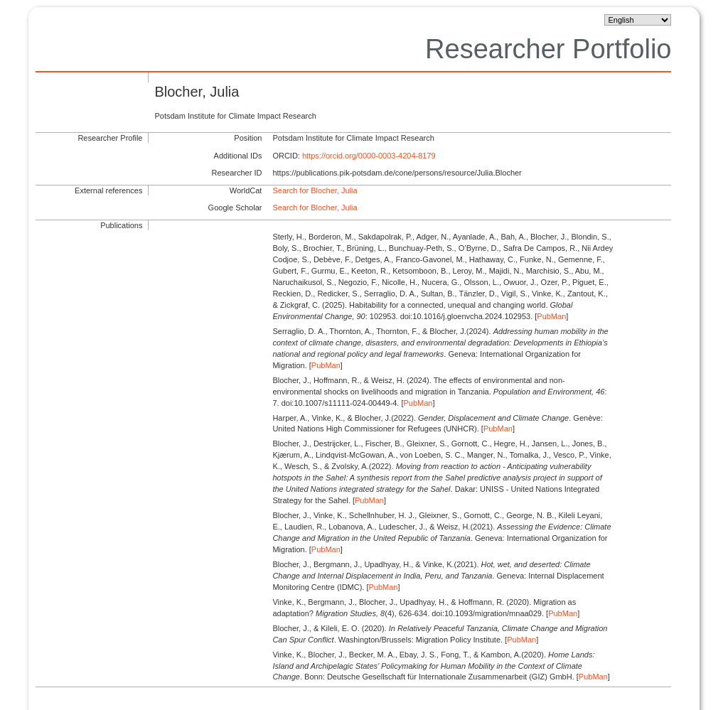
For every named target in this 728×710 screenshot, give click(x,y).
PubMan (551, 316)
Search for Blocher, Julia (315, 190)
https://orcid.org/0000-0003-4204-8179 (369, 156)
